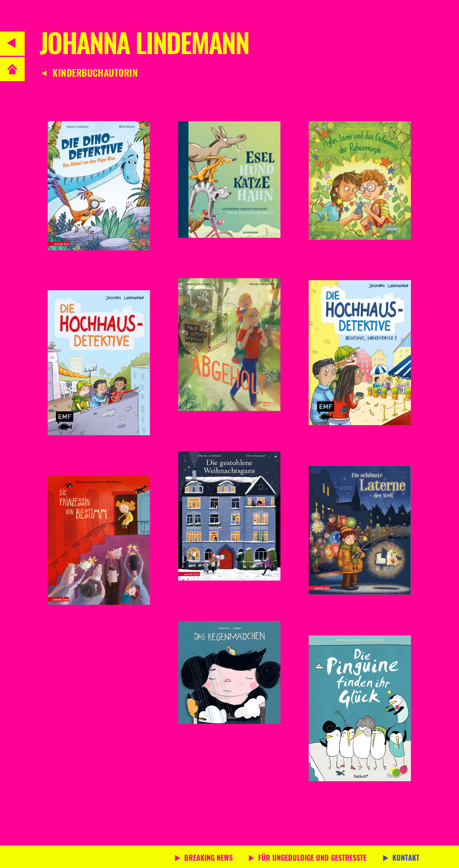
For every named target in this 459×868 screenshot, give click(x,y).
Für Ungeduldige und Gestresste (312, 859)
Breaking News (208, 859)
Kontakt (406, 859)
